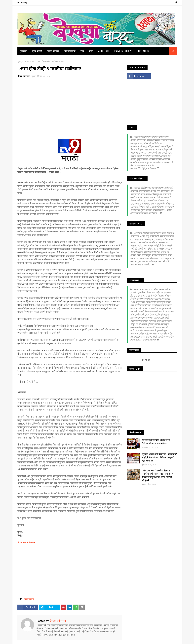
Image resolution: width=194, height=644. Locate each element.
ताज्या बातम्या (30, 62)
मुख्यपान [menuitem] (24, 51)
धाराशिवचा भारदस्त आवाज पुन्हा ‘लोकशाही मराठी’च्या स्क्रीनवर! (156, 442)
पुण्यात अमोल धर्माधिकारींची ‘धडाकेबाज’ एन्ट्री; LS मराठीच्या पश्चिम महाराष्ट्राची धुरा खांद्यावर (159, 457)
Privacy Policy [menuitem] (123, 51)
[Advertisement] (70, 106)
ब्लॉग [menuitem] (91, 51)
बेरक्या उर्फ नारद (23, 76)
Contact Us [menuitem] (143, 51)
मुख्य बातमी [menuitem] (37, 51)
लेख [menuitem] (82, 51)
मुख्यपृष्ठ (20, 62)
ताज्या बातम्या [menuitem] (53, 51)
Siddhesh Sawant (27, 542)
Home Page (23, 3)
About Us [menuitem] (104, 51)
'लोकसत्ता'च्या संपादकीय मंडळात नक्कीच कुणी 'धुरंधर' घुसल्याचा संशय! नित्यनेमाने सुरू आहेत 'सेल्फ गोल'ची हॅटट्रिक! (158, 476)
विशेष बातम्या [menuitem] (70, 51)
